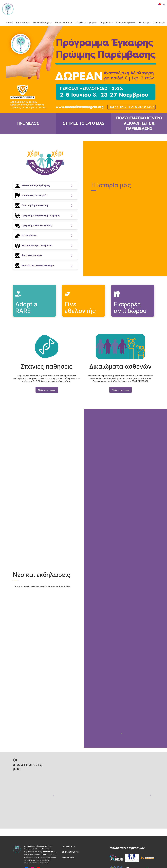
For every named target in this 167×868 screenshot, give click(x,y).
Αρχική (10, 22)
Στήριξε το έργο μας (86, 22)
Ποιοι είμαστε (23, 22)
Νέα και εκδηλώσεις (126, 22)
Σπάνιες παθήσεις (64, 22)
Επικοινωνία (159, 22)
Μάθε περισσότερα (47, 390)
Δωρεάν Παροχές (42, 22)
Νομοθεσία (107, 22)
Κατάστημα (145, 22)
